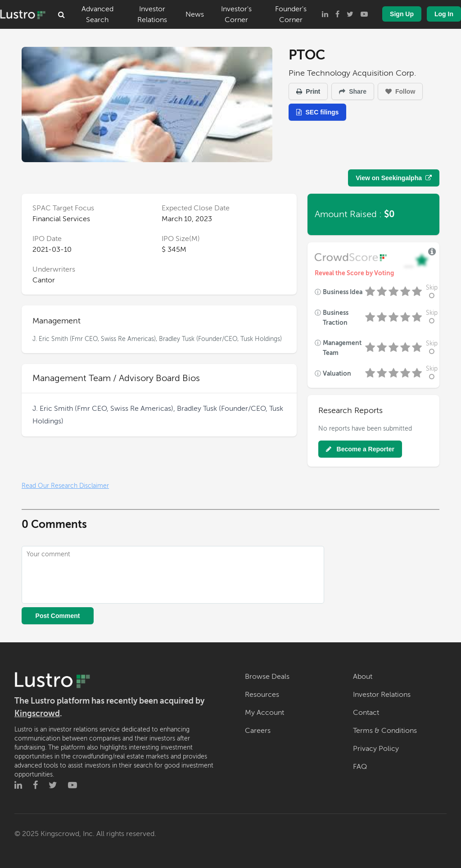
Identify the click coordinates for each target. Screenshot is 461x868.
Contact (366, 713)
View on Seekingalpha (394, 178)
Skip (432, 292)
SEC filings (317, 112)
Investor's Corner (236, 14)
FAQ (360, 767)
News (195, 14)
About (363, 677)
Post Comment (58, 616)
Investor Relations (152, 14)
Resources (262, 695)
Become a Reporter (360, 449)
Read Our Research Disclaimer (65, 486)
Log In (444, 14)
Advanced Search (97, 14)
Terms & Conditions (385, 731)
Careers (258, 731)
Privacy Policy (376, 749)
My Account (264, 713)
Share (353, 91)
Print (308, 91)
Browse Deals (267, 677)
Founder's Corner (291, 14)
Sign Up (402, 14)
